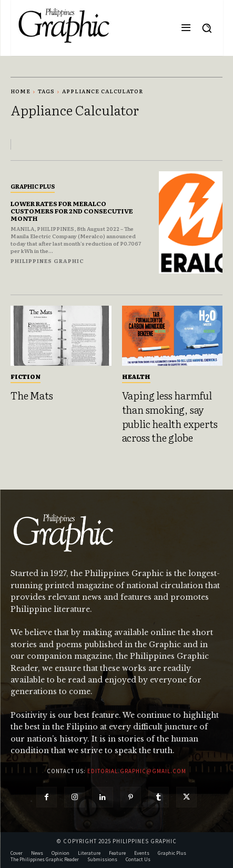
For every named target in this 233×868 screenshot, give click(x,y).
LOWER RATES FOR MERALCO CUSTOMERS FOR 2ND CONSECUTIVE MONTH (72, 211)
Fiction (26, 376)
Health (136, 376)
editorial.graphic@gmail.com (137, 771)
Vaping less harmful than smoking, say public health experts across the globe (170, 416)
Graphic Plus (33, 186)
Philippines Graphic (47, 261)
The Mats (32, 395)
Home (21, 91)
